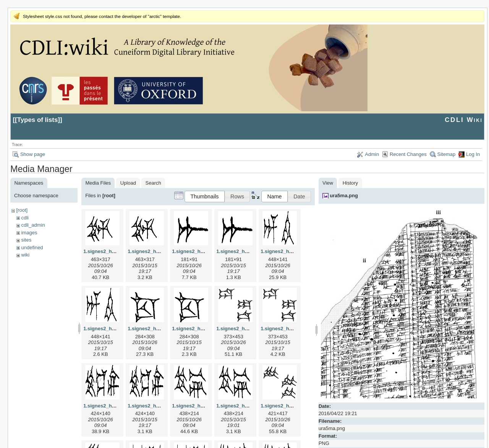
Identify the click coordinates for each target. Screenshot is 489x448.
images (29, 233)
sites (26, 240)
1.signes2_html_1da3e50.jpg (250, 329)
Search (153, 183)
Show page (33, 154)
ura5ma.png (344, 196)
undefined (32, 248)
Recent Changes (408, 154)
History (350, 183)
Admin (372, 154)
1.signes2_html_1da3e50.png (295, 329)
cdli (25, 218)
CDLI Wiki (464, 120)
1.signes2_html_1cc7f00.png (206, 329)
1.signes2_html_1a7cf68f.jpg (206, 251)
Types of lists (38, 120)
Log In (473, 154)
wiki (25, 255)
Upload (128, 183)
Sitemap (447, 154)
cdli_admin (33, 225)
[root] (22, 210)
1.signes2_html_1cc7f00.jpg (160, 329)
